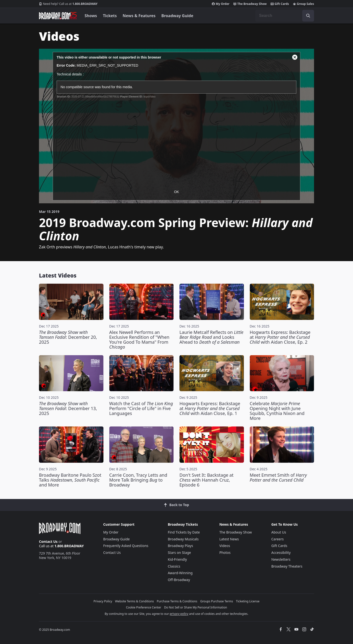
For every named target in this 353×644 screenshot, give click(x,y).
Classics (174, 566)
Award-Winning (180, 573)
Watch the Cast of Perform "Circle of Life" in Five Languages (141, 408)
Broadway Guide (177, 16)
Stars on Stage (179, 553)
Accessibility (281, 553)
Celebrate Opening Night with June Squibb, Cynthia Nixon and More (277, 411)
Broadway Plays (180, 546)
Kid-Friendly (177, 559)
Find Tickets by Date (184, 532)
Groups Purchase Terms (217, 601)
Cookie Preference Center (144, 607)
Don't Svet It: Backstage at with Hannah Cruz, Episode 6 (206, 480)
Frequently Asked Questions (126, 546)
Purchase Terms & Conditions (177, 601)
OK (176, 192)
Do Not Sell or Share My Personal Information (195, 607)
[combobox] (285, 16)
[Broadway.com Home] (58, 16)
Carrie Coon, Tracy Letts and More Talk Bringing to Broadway (138, 480)
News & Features (139, 16)
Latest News (229, 539)
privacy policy (179, 614)
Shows (91, 16)
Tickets (110, 16)
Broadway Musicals (183, 539)
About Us (279, 532)
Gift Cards (280, 4)
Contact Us (48, 541)
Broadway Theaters (287, 566)
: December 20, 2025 (68, 337)
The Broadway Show (250, 4)
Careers (277, 539)
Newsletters (281, 559)
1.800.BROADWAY (68, 4)
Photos (225, 553)
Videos (225, 546)
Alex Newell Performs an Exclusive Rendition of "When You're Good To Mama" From (139, 340)
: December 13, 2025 (68, 408)
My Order (221, 4)
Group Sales (303, 4)
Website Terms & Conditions (134, 601)
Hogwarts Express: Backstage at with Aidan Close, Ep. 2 (280, 337)
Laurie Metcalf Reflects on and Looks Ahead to (211, 337)
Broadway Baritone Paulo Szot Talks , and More (70, 480)
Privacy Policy (103, 601)
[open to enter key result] (308, 16)
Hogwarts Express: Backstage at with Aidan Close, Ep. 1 (210, 408)
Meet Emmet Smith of (278, 477)
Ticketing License (248, 601)
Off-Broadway (179, 580)
